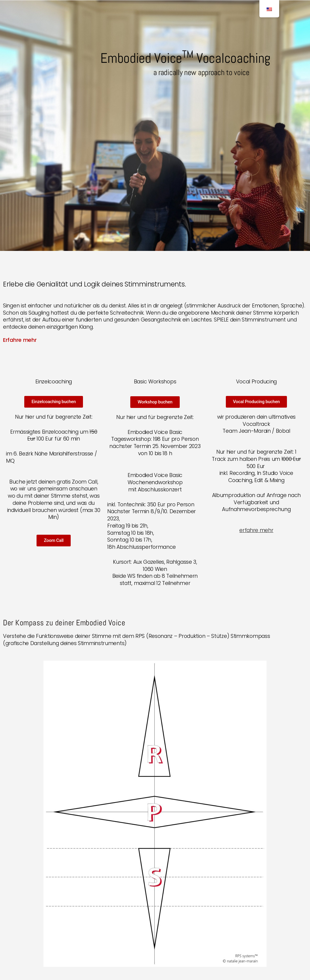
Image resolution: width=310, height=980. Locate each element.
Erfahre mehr (20, 340)
